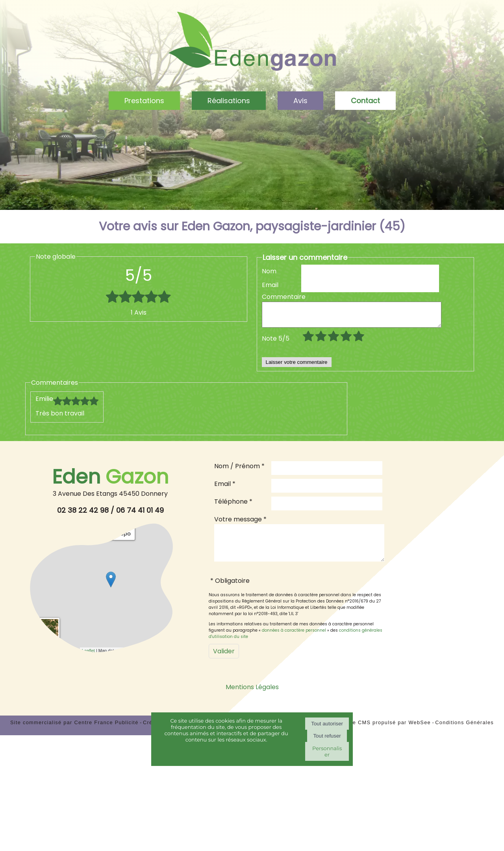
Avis (300, 101)
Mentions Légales (252, 698)
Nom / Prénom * (239, 471)
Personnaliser (327, 751)
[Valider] (224, 662)
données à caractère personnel (294, 641)
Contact (365, 101)
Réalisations (229, 101)
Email (270, 285)
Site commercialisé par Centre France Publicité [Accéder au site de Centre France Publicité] (74, 733)
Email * (225, 489)
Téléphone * (233, 506)
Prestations (144, 101)
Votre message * (240, 524)
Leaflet (88, 655)
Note (276, 343)
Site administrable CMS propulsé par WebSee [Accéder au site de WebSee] (369, 733)
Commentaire (282, 297)
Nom (269, 271)
